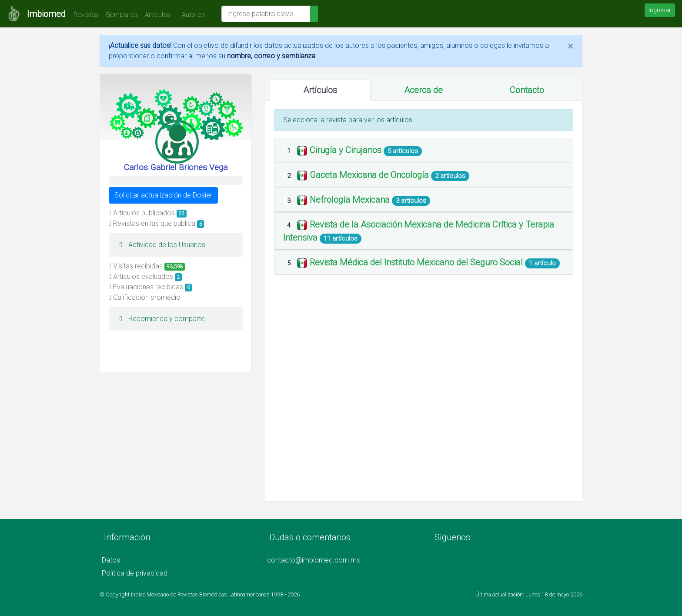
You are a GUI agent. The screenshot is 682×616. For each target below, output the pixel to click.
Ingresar (660, 10)
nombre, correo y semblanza (271, 56)
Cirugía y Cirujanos (347, 150)
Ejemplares (122, 15)
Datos (111, 560)
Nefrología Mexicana (351, 200)
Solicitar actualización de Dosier (163, 195)
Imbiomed (46, 14)
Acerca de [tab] (423, 90)
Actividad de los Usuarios (160, 245)
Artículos (158, 15)
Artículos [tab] (320, 90)
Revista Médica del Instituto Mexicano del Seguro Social (417, 262)
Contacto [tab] (527, 90)
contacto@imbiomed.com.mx (314, 560)
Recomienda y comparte (160, 319)
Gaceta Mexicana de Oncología (370, 175)
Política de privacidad (135, 573)
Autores (191, 15)
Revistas (84, 15)
